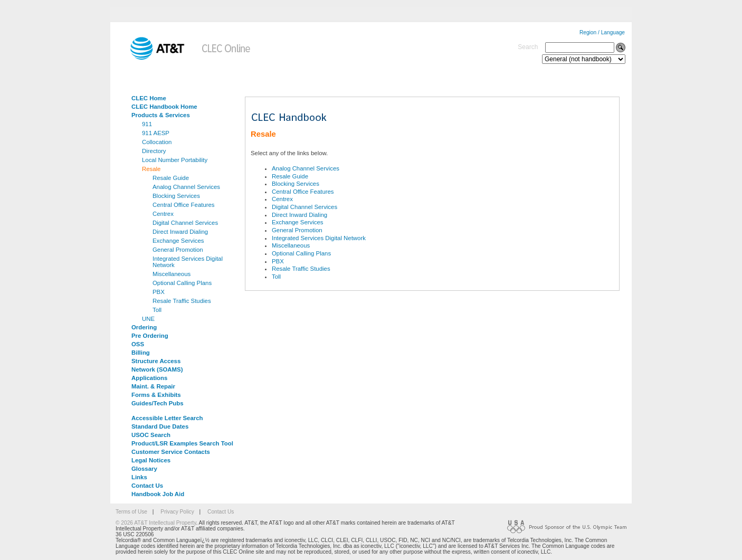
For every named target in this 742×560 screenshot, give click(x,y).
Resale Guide (171, 178)
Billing (141, 353)
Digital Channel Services (185, 223)
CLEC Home (149, 98)
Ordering (144, 327)
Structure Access (156, 361)
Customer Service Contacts (171, 452)
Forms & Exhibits (156, 395)
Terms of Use (131, 512)
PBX (159, 292)
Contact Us (147, 486)
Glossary (144, 469)
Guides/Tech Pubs (158, 403)
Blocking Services (176, 196)
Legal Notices (151, 460)
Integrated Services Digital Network (188, 262)
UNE (148, 319)
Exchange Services (178, 241)
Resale (151, 169)
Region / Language (602, 32)
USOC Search (151, 435)
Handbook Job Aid (158, 494)
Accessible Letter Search (167, 418)
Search (528, 47)
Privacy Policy (177, 512)
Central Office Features (184, 205)
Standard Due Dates (160, 426)
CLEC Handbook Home (164, 107)
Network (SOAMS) (157, 369)
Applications (149, 378)
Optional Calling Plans (182, 283)
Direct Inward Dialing (180, 232)
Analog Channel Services (186, 187)
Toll (157, 310)
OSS (138, 344)
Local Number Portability (175, 160)
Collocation (157, 142)
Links (139, 477)
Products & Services (161, 115)
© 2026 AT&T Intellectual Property (156, 523)
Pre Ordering (150, 336)
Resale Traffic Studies (182, 301)
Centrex (163, 214)
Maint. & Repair (153, 386)
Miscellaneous (172, 274)
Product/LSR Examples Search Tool (182, 443)
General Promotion (178, 250)
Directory (154, 151)
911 (147, 124)
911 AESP (156, 133)
